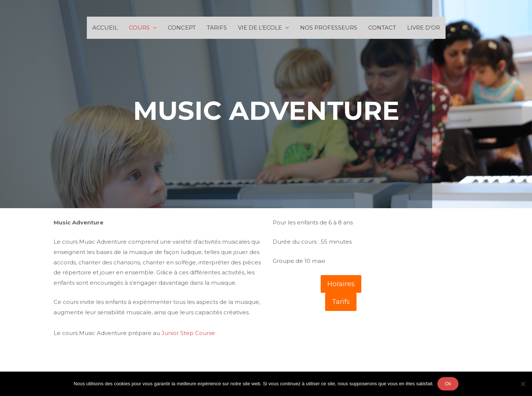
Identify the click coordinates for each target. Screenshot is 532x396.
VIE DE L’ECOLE (260, 28)
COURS (139, 28)
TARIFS (217, 28)
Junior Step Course (188, 333)
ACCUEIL (105, 28)
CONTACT (382, 28)
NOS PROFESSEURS (329, 28)
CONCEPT (182, 28)
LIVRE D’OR (424, 28)
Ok (448, 384)
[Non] (523, 384)
